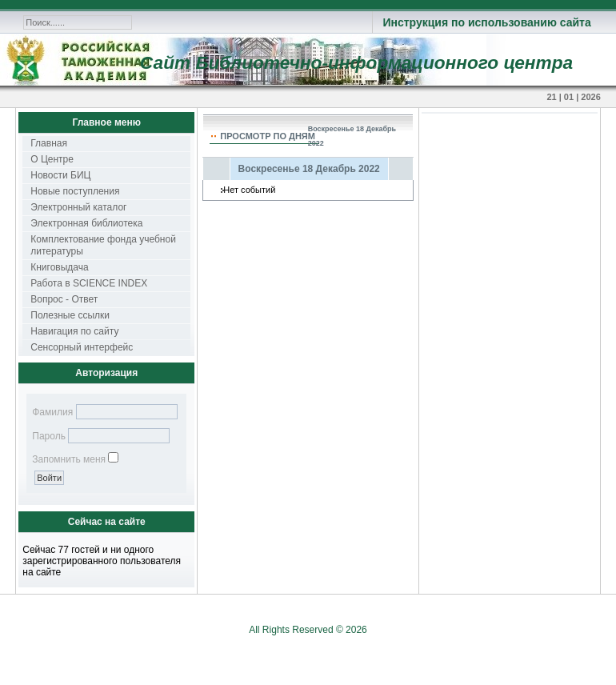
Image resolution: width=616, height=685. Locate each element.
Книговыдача (59, 267)
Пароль (49, 436)
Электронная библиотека (86, 223)
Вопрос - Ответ (64, 299)
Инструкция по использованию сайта (486, 22)
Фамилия (52, 412)
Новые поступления (75, 191)
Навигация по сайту (74, 331)
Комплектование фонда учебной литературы (103, 245)
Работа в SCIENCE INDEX (89, 283)
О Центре (52, 159)
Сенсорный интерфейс (82, 347)
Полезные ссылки (70, 315)
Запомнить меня (69, 459)
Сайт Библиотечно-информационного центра (356, 62)
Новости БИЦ (60, 175)
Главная (49, 143)
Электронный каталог (78, 207)
